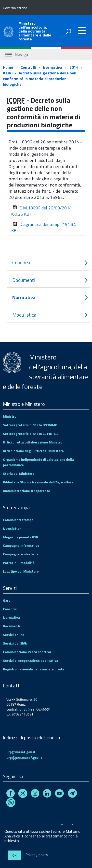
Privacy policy (37, 855)
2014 (74, 67)
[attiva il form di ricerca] (68, 32)
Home (8, 67)
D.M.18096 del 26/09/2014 (41, 211)
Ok (14, 855)
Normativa (53, 67)
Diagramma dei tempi (44, 228)
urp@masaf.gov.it (21, 752)
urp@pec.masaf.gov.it (24, 757)
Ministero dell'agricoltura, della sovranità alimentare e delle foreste (35, 31)
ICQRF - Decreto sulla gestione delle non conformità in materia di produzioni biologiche (40, 79)
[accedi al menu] (82, 31)
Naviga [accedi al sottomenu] (16, 54)
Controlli (28, 67)
